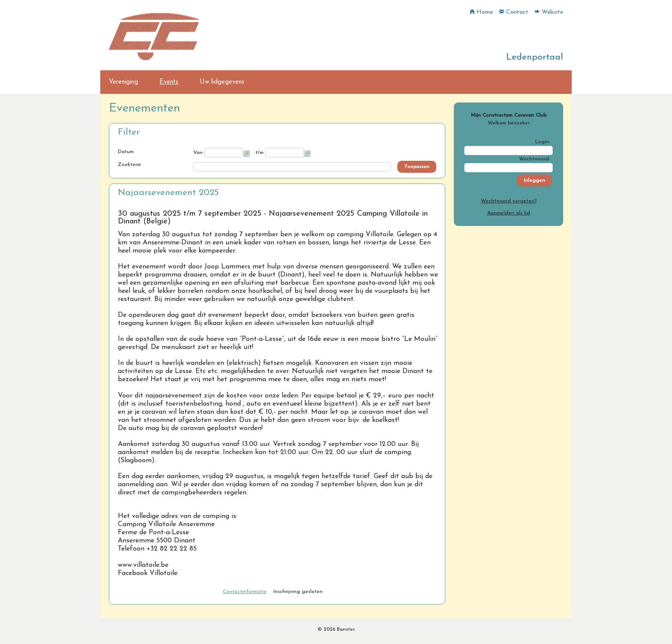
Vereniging (123, 82)
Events (169, 82)
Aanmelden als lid (509, 213)
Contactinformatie (245, 592)
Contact (514, 12)
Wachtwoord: (534, 159)
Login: (543, 142)
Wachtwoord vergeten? (509, 201)
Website (549, 12)
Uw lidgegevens (222, 82)
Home (481, 12)
